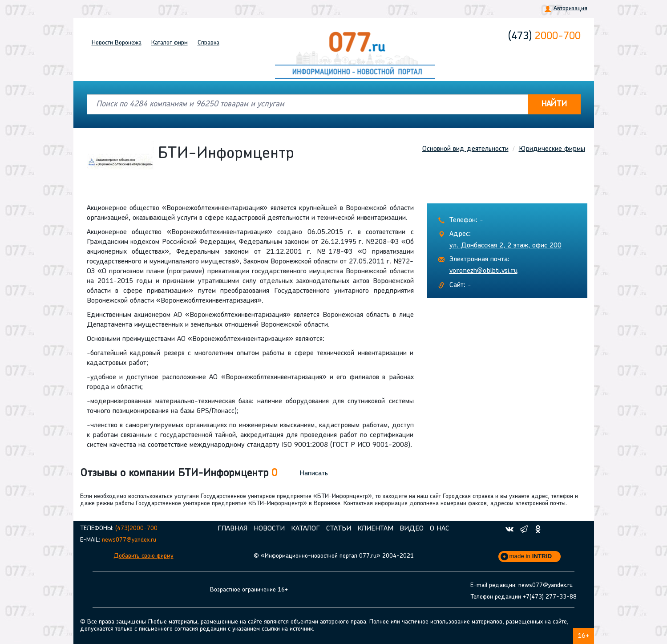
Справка (208, 43)
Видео (412, 529)
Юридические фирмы (552, 149)
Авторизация (570, 9)
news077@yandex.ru (129, 540)
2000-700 (544, 36)
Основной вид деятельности (465, 149)
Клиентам (375, 529)
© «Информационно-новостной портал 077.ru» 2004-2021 (334, 556)
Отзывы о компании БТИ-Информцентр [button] (179, 474)
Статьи (339, 529)
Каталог (170, 43)
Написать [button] (314, 474)
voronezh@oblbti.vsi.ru (483, 271)
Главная (232, 529)
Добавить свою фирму (144, 556)
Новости (117, 43)
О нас (440, 529)
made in (531, 556)
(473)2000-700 (136, 529)
